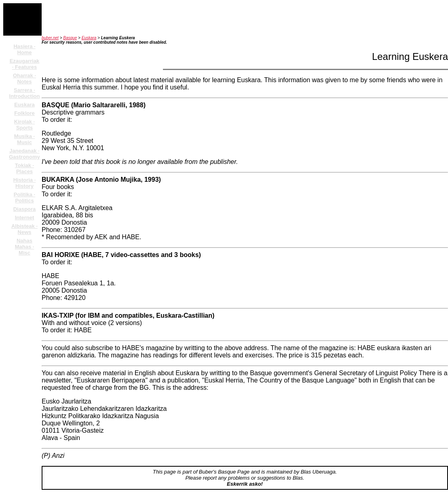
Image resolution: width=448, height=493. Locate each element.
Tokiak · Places (24, 168)
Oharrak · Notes (24, 79)
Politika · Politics (24, 198)
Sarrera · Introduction (25, 93)
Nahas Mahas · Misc (25, 247)
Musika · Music (24, 139)
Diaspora (25, 209)
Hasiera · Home (24, 49)
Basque (70, 38)
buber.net (50, 38)
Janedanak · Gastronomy (24, 154)
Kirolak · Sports (24, 125)
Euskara (24, 105)
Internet (25, 218)
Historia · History (25, 183)
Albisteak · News (24, 229)
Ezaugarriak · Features (25, 64)
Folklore (24, 113)
